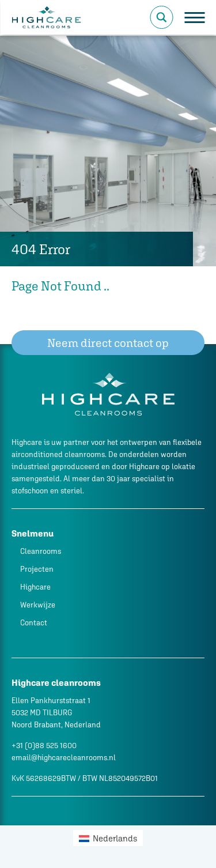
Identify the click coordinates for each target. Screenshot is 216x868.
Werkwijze (38, 605)
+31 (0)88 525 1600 (44, 746)
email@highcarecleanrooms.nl (64, 758)
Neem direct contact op (108, 343)
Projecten (37, 569)
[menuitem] (108, 838)
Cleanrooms (41, 551)
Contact (34, 623)
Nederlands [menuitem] (115, 838)
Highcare (35, 587)
